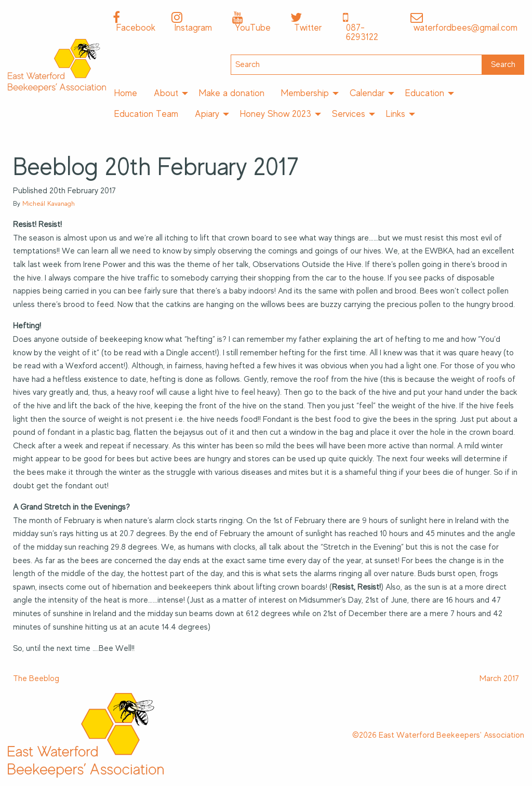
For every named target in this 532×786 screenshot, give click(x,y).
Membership (305, 93)
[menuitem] (126, 94)
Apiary (207, 114)
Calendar (367, 93)
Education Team (146, 114)
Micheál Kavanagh (49, 203)
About (166, 93)
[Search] (356, 65)
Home (126, 93)
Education (425, 93)
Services (349, 114)
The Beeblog (36, 678)
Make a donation (232, 93)
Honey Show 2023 (276, 114)
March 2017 (499, 678)
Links (396, 114)
